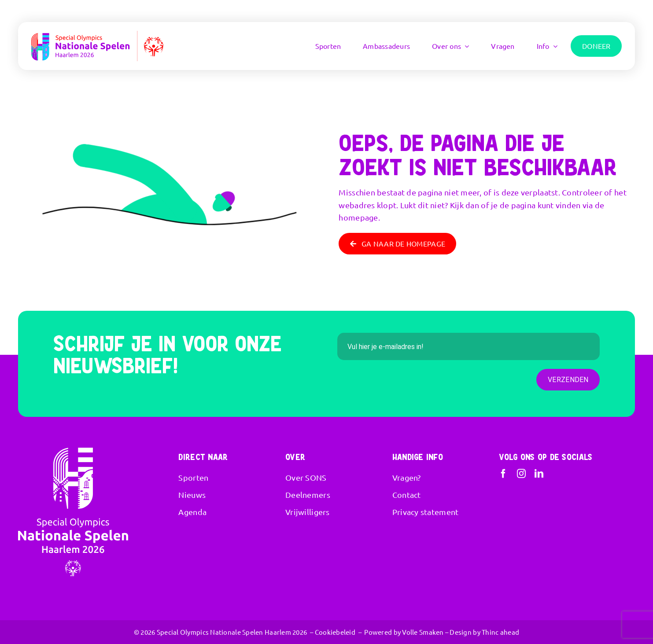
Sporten (193, 477)
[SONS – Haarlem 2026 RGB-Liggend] (97, 35)
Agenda (192, 512)
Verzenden (568, 380)
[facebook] (503, 474)
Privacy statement (426, 512)
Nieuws (192, 495)
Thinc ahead (500, 632)
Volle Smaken (423, 632)
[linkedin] (539, 474)
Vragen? (407, 477)
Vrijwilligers (308, 512)
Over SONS (306, 477)
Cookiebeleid (335, 632)
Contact (407, 495)
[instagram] (521, 474)
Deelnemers (308, 495)
